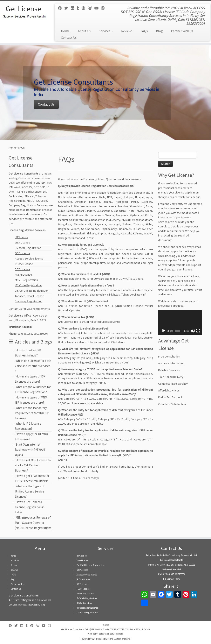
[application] (180, 323)
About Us (84, 31)
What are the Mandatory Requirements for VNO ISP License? (32, 413)
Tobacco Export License (29, 296)
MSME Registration (26, 280)
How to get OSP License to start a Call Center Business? (33, 465)
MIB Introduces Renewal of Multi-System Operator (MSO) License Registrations (33, 523)
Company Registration (29, 301)
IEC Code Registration (28, 285)
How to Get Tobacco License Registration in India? (30, 507)
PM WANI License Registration (90, 565)
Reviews (127, 31)
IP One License (24, 264)
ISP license (22, 237)
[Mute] (193, 331)
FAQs (144, 31)
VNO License (22, 242)
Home (65, 31)
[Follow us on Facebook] (61, 8)
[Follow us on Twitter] (67, 8)
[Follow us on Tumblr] (79, 8)
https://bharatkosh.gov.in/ (130, 295)
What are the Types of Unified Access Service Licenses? (30, 491)
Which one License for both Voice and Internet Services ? (33, 366)
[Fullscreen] (198, 331)
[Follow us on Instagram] (104, 8)
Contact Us (69, 37)
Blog (159, 31)
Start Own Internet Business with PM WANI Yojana (30, 450)
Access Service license (29, 259)
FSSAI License (23, 275)
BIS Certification (84, 603)
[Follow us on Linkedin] (74, 8)
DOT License (22, 269)
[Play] (164, 331)
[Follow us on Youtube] (98, 8)
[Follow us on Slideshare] (91, 8)
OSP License (23, 253)
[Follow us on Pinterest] (85, 8)
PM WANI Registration (28, 248)
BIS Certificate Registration (32, 291)
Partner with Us (182, 31)
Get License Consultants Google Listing (27, 605)
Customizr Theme (122, 639)
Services (106, 31)
